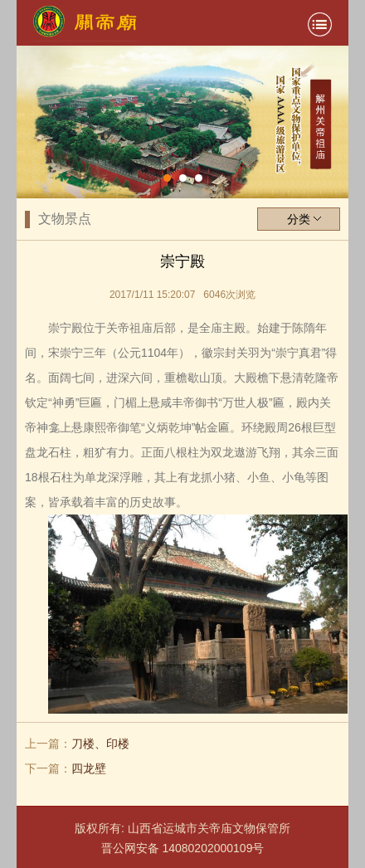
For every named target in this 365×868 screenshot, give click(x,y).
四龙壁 (89, 768)
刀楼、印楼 (100, 744)
